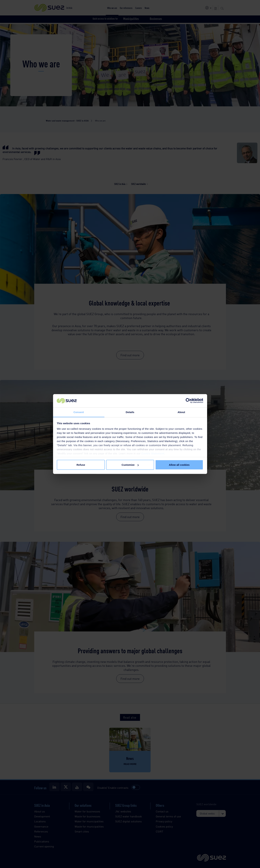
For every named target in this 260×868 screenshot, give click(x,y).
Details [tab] (130, 412)
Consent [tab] (79, 412)
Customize (130, 465)
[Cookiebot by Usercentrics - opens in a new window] (188, 401)
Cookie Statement (153, 453)
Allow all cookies (179, 465)
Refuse (81, 465)
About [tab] (181, 412)
